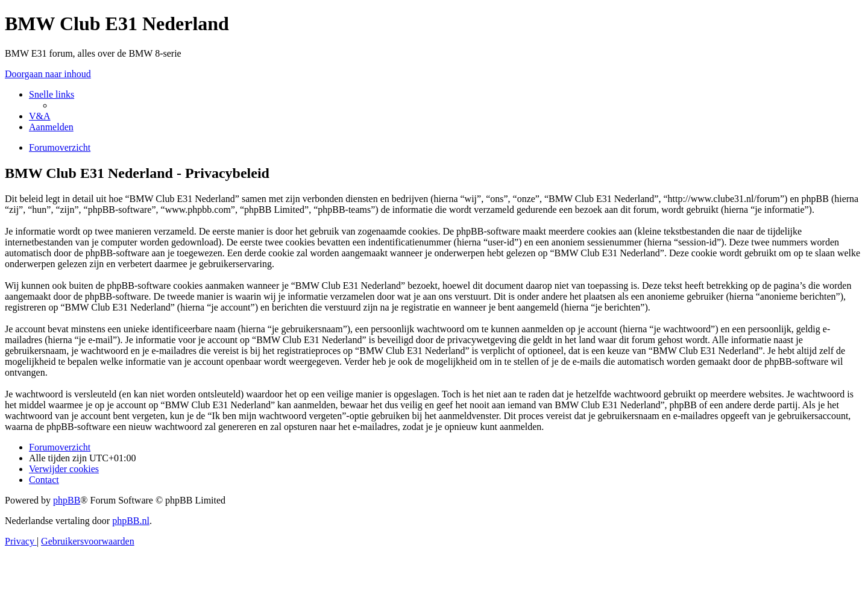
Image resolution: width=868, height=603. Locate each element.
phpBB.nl (131, 521)
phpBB (67, 500)
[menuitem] (40, 116)
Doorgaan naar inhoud (48, 74)
